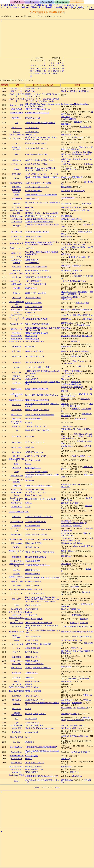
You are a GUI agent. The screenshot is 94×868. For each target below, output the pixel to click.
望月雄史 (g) (73, 257)
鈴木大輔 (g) (77, 776)
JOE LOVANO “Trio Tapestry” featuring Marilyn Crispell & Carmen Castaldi (43, 105)
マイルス (17, 648)
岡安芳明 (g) (66, 714)
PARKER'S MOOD (17, 756)
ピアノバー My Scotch (17, 423)
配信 (47, 7)
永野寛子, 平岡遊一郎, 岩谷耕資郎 (38, 644)
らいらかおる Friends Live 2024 (37, 232)
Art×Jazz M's (17, 426)
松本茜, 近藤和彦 (32, 609)
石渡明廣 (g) (76, 615)
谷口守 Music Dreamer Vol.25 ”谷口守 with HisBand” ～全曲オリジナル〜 (41, 138)
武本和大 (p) (76, 336)
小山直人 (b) (66, 384)
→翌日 (57, 787)
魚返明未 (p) (77, 310)
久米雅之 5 (29, 248)
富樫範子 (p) (76, 356)
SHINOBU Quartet (32, 547)
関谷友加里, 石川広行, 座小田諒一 (38, 430)
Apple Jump (17, 526)
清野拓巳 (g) (66, 556)
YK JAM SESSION (32, 263)
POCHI (17, 605)
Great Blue (17, 574)
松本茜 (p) (65, 609)
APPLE (17, 640)
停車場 (17, 681)
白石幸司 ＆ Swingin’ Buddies (36, 267)
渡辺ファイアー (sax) (69, 292)
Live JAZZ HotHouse (17, 134)
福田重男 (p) (75, 341)
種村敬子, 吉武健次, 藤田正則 (36, 333)
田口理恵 (29, 422)
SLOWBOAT (17, 696)
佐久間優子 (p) (84, 394)
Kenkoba (29, 612)
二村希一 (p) (80, 366)
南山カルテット (31, 288)
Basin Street (17, 452)
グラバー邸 (17, 298)
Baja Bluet (17, 570)
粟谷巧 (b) (87, 533)
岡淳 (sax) (76, 247)
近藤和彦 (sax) (75, 609)
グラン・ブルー (17, 661)
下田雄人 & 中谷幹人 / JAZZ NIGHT (39, 517)
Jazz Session (30, 481)
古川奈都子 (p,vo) (68, 198)
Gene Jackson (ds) (80, 244)
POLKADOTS (17, 609)
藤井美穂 (29, 684)
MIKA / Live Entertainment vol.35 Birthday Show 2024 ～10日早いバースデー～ (41, 169)
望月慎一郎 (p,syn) (68, 551)
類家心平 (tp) (78, 651)
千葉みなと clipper (17, 216)
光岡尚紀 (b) (85, 604)
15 (45, 68)
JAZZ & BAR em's (17, 236)
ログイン (91, 9)
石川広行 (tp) (78, 429)
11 (36, 68)
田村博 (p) (76, 409)
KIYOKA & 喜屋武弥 (33, 581)
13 (40, 68)
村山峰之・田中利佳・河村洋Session (39, 222)
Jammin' (17, 367)
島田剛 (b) (68, 531)
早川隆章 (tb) (77, 154)
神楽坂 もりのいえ (17, 766)
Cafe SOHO (17, 657)
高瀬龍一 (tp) (85, 247)
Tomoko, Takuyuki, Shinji (35, 489)
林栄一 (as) (65, 399)
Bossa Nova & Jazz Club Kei (17, 499)
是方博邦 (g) (66, 631)
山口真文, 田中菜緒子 (33, 191)
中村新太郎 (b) (77, 315)
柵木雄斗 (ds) (66, 310)
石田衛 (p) (74, 91)
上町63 (17, 430)
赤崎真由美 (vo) (67, 446)
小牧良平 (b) (87, 310)
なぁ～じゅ (17, 372)
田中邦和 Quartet (32, 652)
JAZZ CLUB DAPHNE (17, 636)
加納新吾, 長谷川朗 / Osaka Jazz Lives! (40, 219)
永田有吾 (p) (82, 441)
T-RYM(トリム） (32, 673)
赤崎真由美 (30, 447)
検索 (4, 5)
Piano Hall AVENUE (17, 691)
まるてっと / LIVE (32, 585)
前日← (37, 787)
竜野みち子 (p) (67, 236)
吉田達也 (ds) (66, 254)
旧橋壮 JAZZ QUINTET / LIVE (37, 389)
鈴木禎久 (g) (78, 546)
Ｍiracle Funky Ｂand (33, 298)
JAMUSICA (17, 356)
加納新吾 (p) (66, 219)
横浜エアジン (17, 253)
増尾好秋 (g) (66, 328)
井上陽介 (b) (66, 336)
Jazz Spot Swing (17, 447)
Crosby (17, 472)
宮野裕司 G (30, 678)
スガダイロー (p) (68, 538)
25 (36, 73)
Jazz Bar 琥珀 (17, 728)
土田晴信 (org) (67, 700)
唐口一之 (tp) (75, 406)
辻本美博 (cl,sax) (83, 325)
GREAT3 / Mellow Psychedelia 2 (37, 113)
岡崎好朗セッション (33, 118)
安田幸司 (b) (76, 626)
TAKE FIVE (17, 557)
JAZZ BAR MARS (17, 725)
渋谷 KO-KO (17, 668)
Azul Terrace (17, 405)
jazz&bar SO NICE (17, 623)
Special (28, 737)
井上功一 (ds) (66, 177)
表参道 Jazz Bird (17, 476)
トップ (83, 7)
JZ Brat (17, 169)
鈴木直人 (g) (74, 273)
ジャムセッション (32, 128)
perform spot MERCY (17, 512)
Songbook (62, 2)
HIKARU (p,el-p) (82, 303)
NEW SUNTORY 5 (17, 183)
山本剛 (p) (65, 736)
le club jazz (17, 383)
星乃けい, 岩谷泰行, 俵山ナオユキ (38, 668)
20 (40, 71)
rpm (17, 143)
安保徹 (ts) (75, 714)
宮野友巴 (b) (74, 772)
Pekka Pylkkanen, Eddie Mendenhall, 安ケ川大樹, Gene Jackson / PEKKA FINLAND (42, 243)
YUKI (28, 257)
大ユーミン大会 (31, 719)
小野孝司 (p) (66, 484)
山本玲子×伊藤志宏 (33, 526)
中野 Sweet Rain (17, 543)
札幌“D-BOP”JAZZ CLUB (17, 565)
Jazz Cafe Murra (17, 260)
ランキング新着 (47, 5)
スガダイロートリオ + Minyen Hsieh (39, 539)
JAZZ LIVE (30, 210)
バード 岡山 (17, 664)
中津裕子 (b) (69, 363)
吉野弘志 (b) (85, 679)
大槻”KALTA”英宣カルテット (37, 148)
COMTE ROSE (17, 507)
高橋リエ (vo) (66, 297)
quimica (28, 709)
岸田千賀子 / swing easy (34, 452)
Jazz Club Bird (17, 307)
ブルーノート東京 (17, 105)
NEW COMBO (17, 336)
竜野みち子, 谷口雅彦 (33, 236)
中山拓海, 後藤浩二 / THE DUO (37, 271)
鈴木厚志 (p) (87, 636)
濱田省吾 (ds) (87, 336)
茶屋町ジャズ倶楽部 (33, 691)
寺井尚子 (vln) (67, 159)
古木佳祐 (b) (85, 399)
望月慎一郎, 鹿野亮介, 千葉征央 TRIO (40, 552)
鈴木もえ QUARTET (33, 605)
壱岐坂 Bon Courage (17, 400)
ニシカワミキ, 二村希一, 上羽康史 (38, 367)
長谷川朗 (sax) (77, 219)
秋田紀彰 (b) (73, 281)
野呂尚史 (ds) (71, 169)
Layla (17, 723)
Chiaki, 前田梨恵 (32, 756)
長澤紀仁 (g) (77, 636)
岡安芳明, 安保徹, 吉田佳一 (36, 714)
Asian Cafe (17, 362)
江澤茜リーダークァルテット (36, 534)
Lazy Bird (17, 742)
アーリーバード (17, 593)
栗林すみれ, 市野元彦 (33, 543)
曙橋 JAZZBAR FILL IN (17, 460)
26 (38, 73)
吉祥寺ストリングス (17, 341)
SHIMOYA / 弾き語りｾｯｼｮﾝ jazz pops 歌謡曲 (42, 213)
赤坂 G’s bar (17, 709)
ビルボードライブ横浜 (17, 100)
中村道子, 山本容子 (33, 661)
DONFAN (17, 547)
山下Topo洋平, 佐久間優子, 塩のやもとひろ (42, 395)
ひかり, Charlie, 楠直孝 (34, 619)
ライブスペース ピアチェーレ (17, 481)
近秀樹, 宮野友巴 (32, 772)
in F (17, 719)
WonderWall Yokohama (17, 148)
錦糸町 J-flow (17, 118)
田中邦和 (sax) (67, 651)
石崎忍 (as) (65, 91)
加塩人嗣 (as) (88, 152)
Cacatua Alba (30, 312)
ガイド (13, 5)
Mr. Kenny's (17, 346)
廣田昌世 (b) (66, 416)
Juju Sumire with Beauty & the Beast (38, 529)
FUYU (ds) (82, 281)
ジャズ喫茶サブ (17, 219)
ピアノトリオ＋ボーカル (35, 593)
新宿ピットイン (17, 91)
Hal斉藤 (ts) (78, 152)
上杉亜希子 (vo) (67, 426)
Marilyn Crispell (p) (81, 104)
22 (45, 71)
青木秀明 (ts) (77, 371)
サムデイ (17, 652)
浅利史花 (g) (66, 319)
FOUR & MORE (17, 769)
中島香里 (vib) (67, 681)
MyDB (17, 2)
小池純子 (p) (66, 315)
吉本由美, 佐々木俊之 (33, 419)
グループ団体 (33, 7)
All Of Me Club (17, 232)
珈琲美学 (17, 456)
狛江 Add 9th (17, 187)
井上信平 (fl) (66, 204)
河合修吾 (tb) (66, 703)
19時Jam (29, 503)
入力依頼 (35, 5)
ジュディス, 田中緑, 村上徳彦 (36, 472)
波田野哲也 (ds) (74, 294)
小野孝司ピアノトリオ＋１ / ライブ (39, 486)
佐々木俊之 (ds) (81, 419)
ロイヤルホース (17, 164)
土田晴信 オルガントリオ (35, 700)
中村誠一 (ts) (66, 134)
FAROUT (17, 263)
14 (42, 68)
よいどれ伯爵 (17, 410)
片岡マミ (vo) (83, 736)
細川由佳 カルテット (33, 657)
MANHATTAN (17, 503)
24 (33, 73)
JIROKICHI (17, 436)
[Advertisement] (47, 40)
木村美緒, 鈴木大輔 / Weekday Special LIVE (42, 776)
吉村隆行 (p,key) (67, 323)
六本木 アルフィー (17, 281)
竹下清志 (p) (89, 164)
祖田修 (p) (78, 122)
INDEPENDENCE (17, 522)
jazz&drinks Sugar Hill (17, 395)
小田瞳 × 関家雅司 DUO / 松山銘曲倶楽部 (41, 195)
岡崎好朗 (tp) (66, 117)
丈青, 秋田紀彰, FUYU (34, 281)
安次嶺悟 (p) (87, 414)
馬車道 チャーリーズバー (17, 619)
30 (31, 76)
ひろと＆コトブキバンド (35, 763)
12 (38, 68)
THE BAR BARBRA (17, 589)
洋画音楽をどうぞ (32, 339)
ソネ (17, 123)
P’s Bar (17, 312)
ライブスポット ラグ (17, 138)
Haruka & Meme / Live (34, 495)
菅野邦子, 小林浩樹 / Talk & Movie (38, 109)
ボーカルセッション (33, 88)
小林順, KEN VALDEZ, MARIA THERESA (41, 747)
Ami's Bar (17, 204)
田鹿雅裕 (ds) (88, 315)
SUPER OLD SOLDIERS (35, 356)
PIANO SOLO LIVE (33, 574)
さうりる (17, 132)
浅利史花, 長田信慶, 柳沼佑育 (36, 319)
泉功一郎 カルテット (33, 696)
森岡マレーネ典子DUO (34, 351)
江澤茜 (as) (65, 533)
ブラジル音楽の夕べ (33, 636)
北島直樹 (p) (77, 159)
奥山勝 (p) (68, 500)
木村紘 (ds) (84, 623)
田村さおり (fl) (83, 708)
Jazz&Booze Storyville (17, 191)
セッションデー (31, 239)
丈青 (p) (64, 281)
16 (31, 71)
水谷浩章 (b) (85, 752)
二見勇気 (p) (66, 626)
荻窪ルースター (17, 339)
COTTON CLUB (17, 113)
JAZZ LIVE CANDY (17, 687)
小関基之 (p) (83, 232)
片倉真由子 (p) (78, 177)
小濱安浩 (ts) (66, 564)
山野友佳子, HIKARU (33, 303)
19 (38, 71)
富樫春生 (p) (78, 387)
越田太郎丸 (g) (67, 216)
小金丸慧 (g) (75, 752)
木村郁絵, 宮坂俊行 (33, 648)
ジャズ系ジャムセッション (36, 492)
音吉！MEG (17, 351)
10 (33, 68)
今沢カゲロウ (30, 376)
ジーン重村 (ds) (70, 119)
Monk (17, 195)
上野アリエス (17, 284)
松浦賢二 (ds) (85, 210)
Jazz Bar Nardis (17, 752)
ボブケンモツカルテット (35, 442)
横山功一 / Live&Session (34, 664)
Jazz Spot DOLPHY (17, 539)
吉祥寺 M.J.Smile (17, 210)
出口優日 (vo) (66, 640)
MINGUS (17, 376)
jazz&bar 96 (17, 772)
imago (17, 495)
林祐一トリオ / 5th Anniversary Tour (39, 623)
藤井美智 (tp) (76, 382)
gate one (17, 178)
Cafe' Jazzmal (17, 585)
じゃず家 (17, 213)
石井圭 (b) (70, 438)
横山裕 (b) (75, 210)
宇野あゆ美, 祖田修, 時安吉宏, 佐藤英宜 (40, 123)
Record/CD (47, 2)
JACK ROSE (17, 684)
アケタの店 (17, 678)
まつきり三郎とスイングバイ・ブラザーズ (42, 174)
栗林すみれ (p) (67, 543)
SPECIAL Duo (31, 134)
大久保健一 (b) (84, 257)
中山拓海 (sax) (67, 271)
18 (36, 71)
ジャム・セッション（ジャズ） (37, 187)
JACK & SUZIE (17, 222)
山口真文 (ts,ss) (67, 191)
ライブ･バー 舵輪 (17, 644)
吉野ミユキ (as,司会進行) (71, 503)
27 (40, 73)
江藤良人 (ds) (66, 653)
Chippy (17, 781)
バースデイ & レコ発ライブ (36, 284)
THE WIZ (17, 271)
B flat (17, 154)
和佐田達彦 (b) (77, 631)
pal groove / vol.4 (32, 732)
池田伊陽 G (30, 742)
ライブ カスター (17, 561)
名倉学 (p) (76, 297)
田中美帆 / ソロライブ (34, 589)
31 (56, 73)
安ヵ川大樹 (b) (67, 244)
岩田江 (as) (65, 379)
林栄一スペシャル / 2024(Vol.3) (37, 400)
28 (42, 73)
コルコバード (17, 128)
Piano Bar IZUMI (17, 737)
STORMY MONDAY (17, 631)
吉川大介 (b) (87, 204)
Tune (32, 2)
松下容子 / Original (32, 687)
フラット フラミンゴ (17, 612)
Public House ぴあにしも (17, 776)
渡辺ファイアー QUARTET (36, 293)
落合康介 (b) (66, 728)
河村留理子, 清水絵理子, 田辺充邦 (38, 277)
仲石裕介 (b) (88, 159)
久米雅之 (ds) (66, 247)
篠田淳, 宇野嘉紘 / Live (34, 769)
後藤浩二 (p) (77, 271)
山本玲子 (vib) (67, 526)
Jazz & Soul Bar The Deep (17, 303)
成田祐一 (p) (77, 640)
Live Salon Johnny (17, 747)
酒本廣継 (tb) (77, 703)
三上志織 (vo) (66, 521)
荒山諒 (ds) (65, 161)
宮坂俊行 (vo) (76, 648)
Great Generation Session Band (36, 154)
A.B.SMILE (17, 207)
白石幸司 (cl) (66, 265)
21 (42, 71)
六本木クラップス (17, 324)
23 (31, 73)
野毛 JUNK (17, 700)
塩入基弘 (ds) (76, 384)
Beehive (17, 464)
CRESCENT (17, 468)
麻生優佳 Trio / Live (33, 570)
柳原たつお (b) (67, 187)
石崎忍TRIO (30, 91)
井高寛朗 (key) (83, 292)
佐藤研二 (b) (88, 651)
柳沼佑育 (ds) (88, 319)
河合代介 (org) (85, 147)
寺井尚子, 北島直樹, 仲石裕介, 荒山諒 (40, 160)
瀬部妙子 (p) (66, 759)
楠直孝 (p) (84, 619)
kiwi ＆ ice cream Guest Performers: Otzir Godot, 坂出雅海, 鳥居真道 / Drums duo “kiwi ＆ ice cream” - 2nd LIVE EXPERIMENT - (42, 599)
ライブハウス (65, 5)
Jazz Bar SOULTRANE (17, 714)
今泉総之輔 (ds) (74, 540)
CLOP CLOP (17, 615)
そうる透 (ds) (88, 631)
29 (45, 73)
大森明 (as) (75, 484)
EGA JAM (29, 207)
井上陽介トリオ (31, 336)
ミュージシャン (13, 7)
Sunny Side (17, 486)
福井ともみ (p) (80, 725)
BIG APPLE (17, 379)
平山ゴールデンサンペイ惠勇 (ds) (74, 523)
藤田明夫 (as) (66, 154)
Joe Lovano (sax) (67, 104)
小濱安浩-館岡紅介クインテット (38, 565)
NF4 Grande (30, 436)
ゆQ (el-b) (75, 586)
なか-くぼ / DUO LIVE (34, 307)
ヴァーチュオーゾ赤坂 (17, 319)
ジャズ (28, 507)
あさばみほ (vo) (67, 725)
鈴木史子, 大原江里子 (33, 766)
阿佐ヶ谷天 (17, 599)
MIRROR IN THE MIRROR (36, 557)
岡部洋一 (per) (86, 456)
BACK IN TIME (17, 492)
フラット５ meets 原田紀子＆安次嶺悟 (40, 415)
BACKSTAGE (17, 763)
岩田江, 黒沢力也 (32, 379)
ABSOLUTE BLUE (17, 273)
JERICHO (17, 704)
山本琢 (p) (68, 373)
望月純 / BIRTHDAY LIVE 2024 (37, 324)
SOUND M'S (17, 673)
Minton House (17, 199)
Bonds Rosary (17, 442)
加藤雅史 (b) (66, 346)
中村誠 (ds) (87, 700)
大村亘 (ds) (76, 728)
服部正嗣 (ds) (84, 91)
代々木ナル (17, 277)
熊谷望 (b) (75, 149)
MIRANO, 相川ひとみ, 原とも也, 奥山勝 (41, 499)
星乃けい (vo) (66, 667)
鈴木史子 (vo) (66, 766)
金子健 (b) (73, 736)
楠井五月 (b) (88, 546)
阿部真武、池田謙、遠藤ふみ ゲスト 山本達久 (43, 578)
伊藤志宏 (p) (77, 526)
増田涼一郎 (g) (73, 679)
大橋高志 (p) (76, 265)
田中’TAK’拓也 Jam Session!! (36, 143)
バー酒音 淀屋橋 (17, 581)
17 (33, 71)
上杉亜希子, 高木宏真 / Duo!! (36, 426)
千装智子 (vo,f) (78, 361)
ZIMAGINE (17, 419)
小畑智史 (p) (81, 436)
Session (28, 464)
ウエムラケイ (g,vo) (69, 708)
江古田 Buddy (17, 389)
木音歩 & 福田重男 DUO (35, 341)
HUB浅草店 (17, 174)
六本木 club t (17, 517)
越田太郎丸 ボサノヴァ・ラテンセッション (42, 216)
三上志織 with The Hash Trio (36, 522)
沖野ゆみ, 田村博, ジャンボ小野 (37, 410)
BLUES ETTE (17, 88)
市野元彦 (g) (78, 543)
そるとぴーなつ (17, 310)
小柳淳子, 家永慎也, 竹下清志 (36, 164)
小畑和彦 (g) (84, 351)
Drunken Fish (30, 346)
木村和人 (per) (67, 299)
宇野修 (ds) (88, 695)
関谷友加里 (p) (67, 429)
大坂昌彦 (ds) (87, 626)
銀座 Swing (17, 160)
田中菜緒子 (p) (79, 191)
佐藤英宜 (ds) (66, 124)
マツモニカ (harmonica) (76, 720)
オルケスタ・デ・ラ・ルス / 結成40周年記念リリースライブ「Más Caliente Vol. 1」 (42, 100)
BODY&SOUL (17, 534)
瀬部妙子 (29, 759)
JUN (27, 512)
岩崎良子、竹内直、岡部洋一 (36, 456)
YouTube (63, 7)
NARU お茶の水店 (17, 243)
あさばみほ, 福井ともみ (34, 725)
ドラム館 (17, 288)
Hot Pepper (17, 226)
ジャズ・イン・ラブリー (17, 529)
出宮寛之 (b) (74, 623)
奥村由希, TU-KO (32, 260)
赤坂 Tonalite (17, 267)
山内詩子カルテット (33, 468)
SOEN (17, 239)
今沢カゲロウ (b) (68, 376)
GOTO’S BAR (17, 759)
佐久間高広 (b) (86, 127)
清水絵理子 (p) (80, 276)
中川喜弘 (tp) (66, 371)
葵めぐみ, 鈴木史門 (33, 561)
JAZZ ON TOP (17, 415)
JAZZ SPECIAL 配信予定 (35, 362)
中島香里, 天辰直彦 (33, 681)
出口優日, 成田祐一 (33, 640)
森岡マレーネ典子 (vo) (70, 351)
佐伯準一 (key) (77, 137)
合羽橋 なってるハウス (17, 552)
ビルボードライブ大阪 (17, 95)
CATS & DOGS (17, 109)
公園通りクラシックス (17, 578)
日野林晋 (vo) (79, 434)
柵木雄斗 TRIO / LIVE (34, 310)
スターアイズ (17, 257)
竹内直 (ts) (75, 456)
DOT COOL (17, 732)
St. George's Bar (17, 489)
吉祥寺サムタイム (17, 248)
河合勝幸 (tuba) (67, 780)
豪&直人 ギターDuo (33, 273)
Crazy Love (17, 333)
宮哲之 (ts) (65, 404)
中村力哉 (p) (66, 207)
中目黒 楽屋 (17, 626)
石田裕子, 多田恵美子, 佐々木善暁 (38, 183)
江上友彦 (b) (76, 207)
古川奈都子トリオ (32, 199)
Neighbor (17, 293)
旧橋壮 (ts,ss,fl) (67, 387)
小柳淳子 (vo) (66, 164)
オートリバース (31, 615)
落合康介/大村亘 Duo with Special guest (40, 728)
